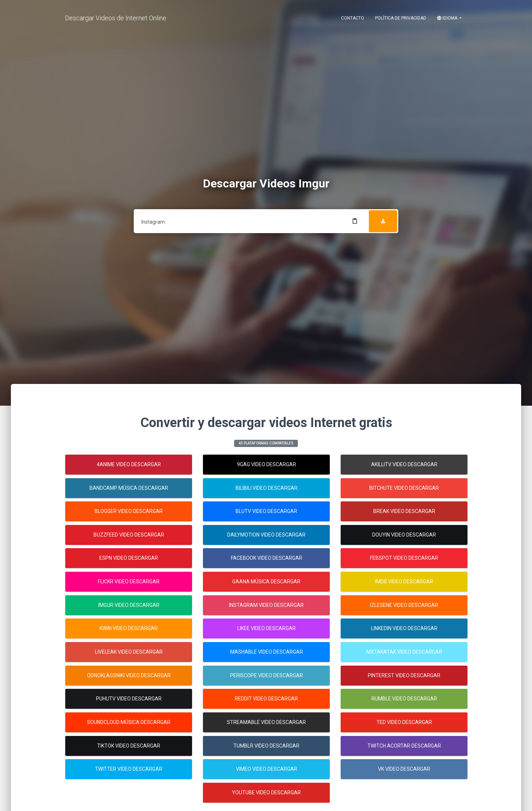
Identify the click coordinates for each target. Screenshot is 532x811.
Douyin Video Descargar (404, 535)
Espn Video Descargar (129, 558)
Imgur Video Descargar (129, 605)
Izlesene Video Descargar (404, 605)
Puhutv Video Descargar (129, 699)
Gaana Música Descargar (266, 582)
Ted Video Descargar (404, 722)
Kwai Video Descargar (129, 628)
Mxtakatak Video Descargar (404, 652)
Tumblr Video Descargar (266, 746)
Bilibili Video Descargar (267, 488)
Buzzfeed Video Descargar (129, 535)
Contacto (353, 18)
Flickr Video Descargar (129, 582)
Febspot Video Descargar (404, 558)
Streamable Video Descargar (266, 722)
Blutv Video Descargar (266, 511)
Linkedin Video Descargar (404, 628)
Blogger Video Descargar (129, 511)
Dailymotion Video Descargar (266, 535)
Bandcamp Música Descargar (129, 488)
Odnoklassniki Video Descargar (129, 675)
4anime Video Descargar (129, 464)
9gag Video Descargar (267, 464)
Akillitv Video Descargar (404, 464)
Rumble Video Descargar (404, 699)
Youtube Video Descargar (266, 793)
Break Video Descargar (404, 511)
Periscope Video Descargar (267, 675)
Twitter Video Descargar (129, 769)
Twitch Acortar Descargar (404, 746)
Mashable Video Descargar (267, 652)
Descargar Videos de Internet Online (116, 18)
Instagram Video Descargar (266, 605)
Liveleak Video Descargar (129, 652)
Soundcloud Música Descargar (129, 722)
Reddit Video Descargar (266, 699)
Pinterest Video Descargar (404, 675)
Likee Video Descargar (267, 628)
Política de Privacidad (401, 18)
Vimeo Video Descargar (267, 769)
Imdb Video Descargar (404, 582)
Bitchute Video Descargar (404, 488)
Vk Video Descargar (404, 769)
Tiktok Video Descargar (129, 746)
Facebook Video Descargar (267, 558)
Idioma (448, 18)
